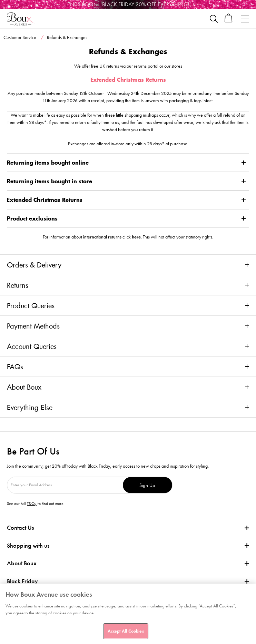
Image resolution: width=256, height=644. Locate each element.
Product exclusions (32, 218)
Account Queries (32, 346)
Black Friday (22, 581)
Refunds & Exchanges (67, 37)
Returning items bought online (48, 163)
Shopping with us (28, 545)
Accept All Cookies (126, 631)
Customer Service (20, 37)
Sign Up (147, 485)
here (136, 237)
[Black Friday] (128, 4)
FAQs (15, 367)
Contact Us (20, 528)
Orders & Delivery (34, 265)
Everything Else (30, 407)
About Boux (24, 387)
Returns (18, 285)
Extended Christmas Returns (45, 200)
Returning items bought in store (50, 181)
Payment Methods (33, 326)
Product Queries (31, 305)
